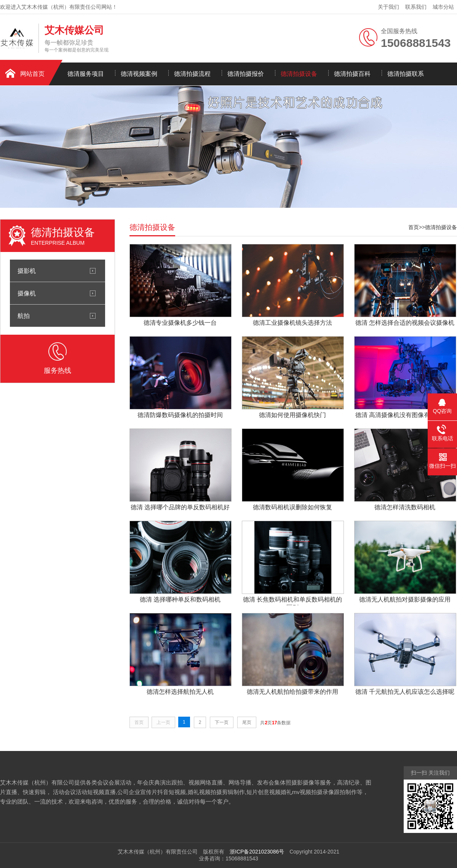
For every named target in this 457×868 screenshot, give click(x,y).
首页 (414, 227)
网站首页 (32, 74)
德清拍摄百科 (352, 74)
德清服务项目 (86, 74)
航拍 (24, 316)
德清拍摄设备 (299, 74)
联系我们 (416, 7)
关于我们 (388, 7)
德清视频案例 (139, 74)
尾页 (247, 722)
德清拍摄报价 (246, 74)
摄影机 (27, 271)
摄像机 (27, 293)
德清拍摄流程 (192, 74)
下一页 (222, 722)
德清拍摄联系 (406, 74)
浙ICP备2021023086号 (257, 852)
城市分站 (443, 7)
